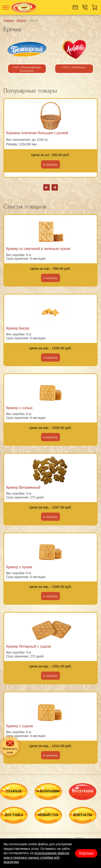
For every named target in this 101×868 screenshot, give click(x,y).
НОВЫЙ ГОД (48, 815)
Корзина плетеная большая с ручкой (37, 133)
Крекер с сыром (19, 726)
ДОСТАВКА (14, 815)
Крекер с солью (19, 408)
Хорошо (86, 853)
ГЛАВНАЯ (14, 791)
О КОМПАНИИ (48, 791)
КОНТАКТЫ (83, 815)
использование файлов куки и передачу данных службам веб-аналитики (36, 857)
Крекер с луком (19, 567)
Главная (9, 20)
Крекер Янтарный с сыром (28, 646)
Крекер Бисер (18, 328)
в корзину (50, 164)
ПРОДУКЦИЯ (83, 791)
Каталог (22, 20)
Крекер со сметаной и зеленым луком (38, 249)
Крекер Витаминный (23, 487)
